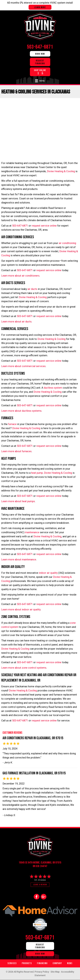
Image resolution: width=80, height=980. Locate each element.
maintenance (32, 532)
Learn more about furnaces (16, 451)
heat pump (37, 473)
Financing (42, 963)
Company (57, 963)
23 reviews (42, 880)
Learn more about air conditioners (20, 276)
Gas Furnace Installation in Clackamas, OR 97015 (34, 773)
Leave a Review (40, 885)
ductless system (53, 388)
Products (27, 963)
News (70, 963)
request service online (44, 226)
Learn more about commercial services (23, 366)
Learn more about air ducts (16, 322)
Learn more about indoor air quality (21, 609)
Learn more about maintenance (19, 559)
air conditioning (67, 243)
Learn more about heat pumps (18, 501)
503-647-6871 (20, 226)
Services (12, 963)
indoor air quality (48, 573)
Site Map (55, 972)
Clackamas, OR (48, 863)
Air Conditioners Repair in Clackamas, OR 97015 (33, 738)
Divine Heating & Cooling (61, 171)
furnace (12, 424)
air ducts (32, 289)
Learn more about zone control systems (24, 668)
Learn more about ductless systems (21, 411)
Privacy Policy (42, 972)
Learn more (40, 7)
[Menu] (40, 81)
